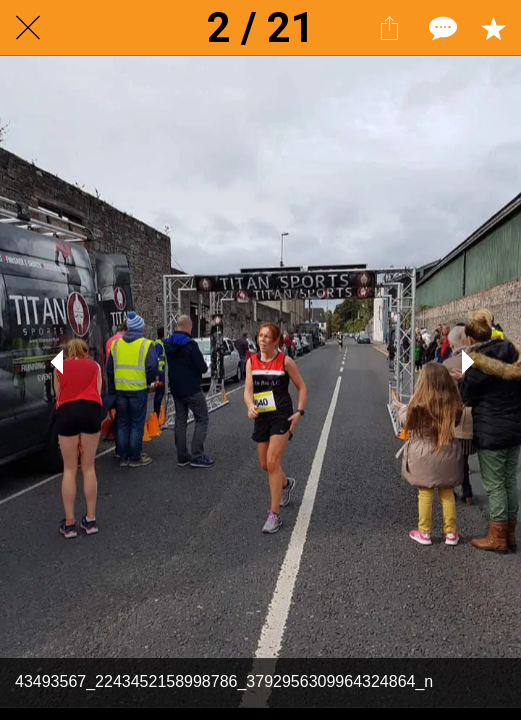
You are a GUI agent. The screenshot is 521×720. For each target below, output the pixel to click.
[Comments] (441, 28)
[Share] (389, 28)
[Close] (28, 28)
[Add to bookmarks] (493, 28)
